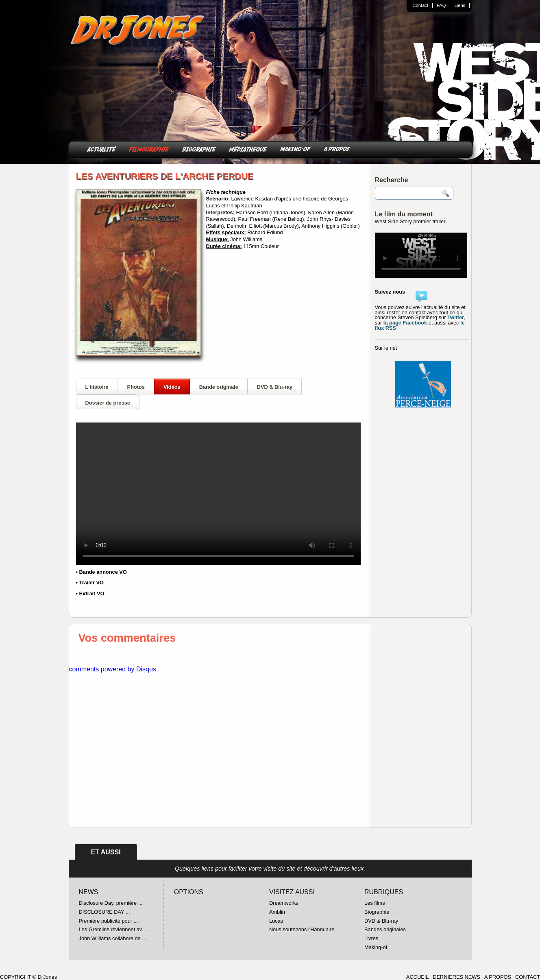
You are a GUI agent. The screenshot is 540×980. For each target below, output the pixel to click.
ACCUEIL (417, 977)
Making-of (376, 947)
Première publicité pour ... (109, 921)
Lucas (276, 921)
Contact (421, 5)
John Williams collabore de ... (113, 938)
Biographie (377, 912)
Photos (136, 387)
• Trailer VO (90, 583)
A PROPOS (337, 149)
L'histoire (97, 387)
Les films (375, 903)
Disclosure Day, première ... (111, 903)
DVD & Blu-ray (275, 387)
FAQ (441, 5)
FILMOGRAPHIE (149, 149)
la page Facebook (405, 323)
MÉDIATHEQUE (248, 149)
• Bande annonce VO (101, 572)
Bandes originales (385, 929)
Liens (460, 5)
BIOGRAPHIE (199, 149)
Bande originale (219, 387)
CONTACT (528, 977)
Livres (371, 938)
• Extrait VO (90, 593)
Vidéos (172, 387)
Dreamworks (284, 903)
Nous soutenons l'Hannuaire (302, 929)
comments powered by (113, 669)
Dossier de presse (108, 403)
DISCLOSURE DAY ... (105, 912)
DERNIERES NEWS (456, 977)
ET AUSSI (106, 852)
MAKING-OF (295, 149)
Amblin (277, 912)
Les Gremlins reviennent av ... (113, 929)
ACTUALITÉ (101, 149)
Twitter (456, 317)
